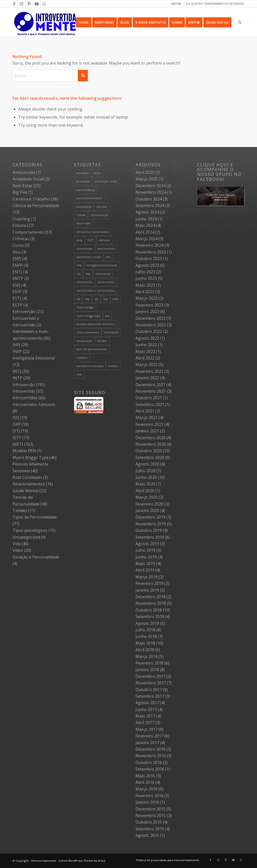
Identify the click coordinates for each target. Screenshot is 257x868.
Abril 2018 (145, 650)
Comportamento (28, 232)
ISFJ (16, 418)
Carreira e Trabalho (31, 199)
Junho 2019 (146, 557)
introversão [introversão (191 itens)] (103, 274)
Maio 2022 (145, 351)
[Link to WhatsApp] (44, 4)
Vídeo (18, 550)
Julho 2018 (145, 630)
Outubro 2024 (149, 199)
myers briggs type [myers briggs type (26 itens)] (88, 316)
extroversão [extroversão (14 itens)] (84, 249)
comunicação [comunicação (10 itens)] (99, 215)
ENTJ (17, 272)
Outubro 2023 (149, 259)
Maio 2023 (145, 285)
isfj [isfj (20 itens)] (78, 299)
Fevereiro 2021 (149, 424)
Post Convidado (27, 477)
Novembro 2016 (151, 756)
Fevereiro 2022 (149, 371)
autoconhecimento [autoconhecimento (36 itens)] (89, 198)
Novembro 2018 (151, 603)
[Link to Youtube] (37, 4)
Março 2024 (147, 239)
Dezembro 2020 (150, 438)
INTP (17, 378)
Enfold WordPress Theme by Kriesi (82, 861)
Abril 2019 (145, 570)
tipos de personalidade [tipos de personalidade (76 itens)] (92, 349)
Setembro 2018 (150, 617)
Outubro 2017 (149, 690)
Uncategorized (26, 537)
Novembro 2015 (151, 815)
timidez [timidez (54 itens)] (102, 341)
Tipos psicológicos (30, 530)
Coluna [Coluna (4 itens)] (81, 215)
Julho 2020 (145, 471)
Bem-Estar (22, 186)
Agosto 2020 (147, 464)
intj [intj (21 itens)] (78, 274)
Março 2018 (147, 656)
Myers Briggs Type (30, 457)
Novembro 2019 (151, 524)
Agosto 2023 (147, 265)
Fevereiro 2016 (149, 796)
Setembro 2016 (150, 769)
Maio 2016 (145, 776)
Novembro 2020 (151, 444)
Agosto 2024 (147, 212)
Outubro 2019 (149, 530)
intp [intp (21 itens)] (88, 274)
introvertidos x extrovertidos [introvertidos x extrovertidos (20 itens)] (96, 291)
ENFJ (17, 259)
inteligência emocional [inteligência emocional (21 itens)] (102, 265)
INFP (17, 351)
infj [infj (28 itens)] (108, 257)
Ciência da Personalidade (36, 206)
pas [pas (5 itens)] (107, 316)
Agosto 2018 (147, 623)
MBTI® (176, 4)
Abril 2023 (145, 292)
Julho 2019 (145, 550)
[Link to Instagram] (21, 4)
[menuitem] (176, 4)
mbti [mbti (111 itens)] (116, 299)
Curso (18, 245)
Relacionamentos (29, 484)
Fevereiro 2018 (149, 663)
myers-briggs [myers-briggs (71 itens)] (85, 307)
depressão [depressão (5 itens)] (83, 223)
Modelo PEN (24, 451)
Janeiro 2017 (147, 743)
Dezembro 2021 (150, 385)
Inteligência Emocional (34, 358)
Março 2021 (147, 418)
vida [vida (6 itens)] (79, 374)
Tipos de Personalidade (35, 517)
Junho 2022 (146, 345)
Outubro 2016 (149, 762)
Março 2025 (147, 179)
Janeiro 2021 (147, 431)
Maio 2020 (145, 484)
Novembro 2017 (151, 683)
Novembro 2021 (151, 391)
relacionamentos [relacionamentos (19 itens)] (88, 332)
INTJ (17, 371)
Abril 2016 (145, 782)
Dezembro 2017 (150, 676)
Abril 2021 (145, 411)
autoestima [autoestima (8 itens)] (84, 207)
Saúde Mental (25, 491)
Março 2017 (147, 729)
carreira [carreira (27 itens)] (102, 207)
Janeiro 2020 (147, 510)
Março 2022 (147, 365)
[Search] (240, 22)
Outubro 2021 (149, 398)
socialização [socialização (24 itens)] (84, 341)
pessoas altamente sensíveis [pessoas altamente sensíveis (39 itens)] (95, 324)
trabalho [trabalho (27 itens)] (82, 358)
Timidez (20, 510)
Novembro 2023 (151, 252)
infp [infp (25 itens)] (79, 265)
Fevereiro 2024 (149, 245)
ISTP (17, 438)
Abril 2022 (145, 358)
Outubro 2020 (149, 451)
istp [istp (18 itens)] (105, 299)
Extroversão (24, 312)
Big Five (20, 192)
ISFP (17, 424)
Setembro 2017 (150, 696)
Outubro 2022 (149, 331)
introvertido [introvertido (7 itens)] (84, 282)
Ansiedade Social (28, 179)
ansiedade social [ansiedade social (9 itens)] (106, 181)
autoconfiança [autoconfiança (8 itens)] (86, 190)
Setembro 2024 (150, 206)
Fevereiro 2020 (149, 504)
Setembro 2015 (150, 829)
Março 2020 (147, 497)
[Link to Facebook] (14, 4)
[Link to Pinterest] (29, 4)
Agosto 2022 (147, 338)
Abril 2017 (145, 723)
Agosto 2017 (147, 703)
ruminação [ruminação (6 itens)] (111, 332)
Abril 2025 (145, 172)
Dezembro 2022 (150, 318)
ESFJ (16, 285)
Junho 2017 (146, 709)
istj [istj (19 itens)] (96, 299)
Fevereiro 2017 (149, 736)
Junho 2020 (146, 477)
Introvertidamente (44, 861)
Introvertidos (25, 398)
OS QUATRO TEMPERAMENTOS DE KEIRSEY (215, 4)
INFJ (16, 345)
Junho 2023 (146, 278)
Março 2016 (147, 789)
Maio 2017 (145, 716)
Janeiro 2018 (147, 670)
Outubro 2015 (149, 822)
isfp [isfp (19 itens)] (87, 299)
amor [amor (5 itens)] (98, 173)
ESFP (17, 292)
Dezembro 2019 (150, 517)
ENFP (18, 265)
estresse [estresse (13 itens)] (104, 240)
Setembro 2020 (150, 457)
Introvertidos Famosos (34, 404)
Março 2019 (147, 577)
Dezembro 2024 (150, 186)
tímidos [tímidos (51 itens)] (113, 366)
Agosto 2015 (147, 835)
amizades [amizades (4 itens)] (83, 173)
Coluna (19, 225)
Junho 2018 (146, 636)
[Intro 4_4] (45, 22)
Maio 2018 (145, 643)
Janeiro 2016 (147, 802)
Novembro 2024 (151, 192)
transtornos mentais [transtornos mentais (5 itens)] (90, 366)
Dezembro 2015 (150, 809)
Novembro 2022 (151, 325)
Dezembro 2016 (150, 749)
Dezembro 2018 (150, 597)
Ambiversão (24, 172)
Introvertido (24, 391)
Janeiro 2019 (147, 590)
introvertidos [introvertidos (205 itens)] (106, 282)
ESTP (17, 305)
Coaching (21, 219)
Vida (17, 544)
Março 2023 (147, 298)
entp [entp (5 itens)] (79, 240)
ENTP (18, 278)
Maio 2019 (145, 564)
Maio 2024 (145, 225)
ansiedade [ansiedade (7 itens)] (83, 181)
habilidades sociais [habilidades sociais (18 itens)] (89, 257)
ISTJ (16, 431)
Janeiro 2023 (147, 312)
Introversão (24, 385)
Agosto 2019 (147, 544)
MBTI (18, 444)
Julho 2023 (145, 272)
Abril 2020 (145, 491)
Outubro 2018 (149, 610)
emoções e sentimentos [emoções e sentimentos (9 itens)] (93, 232)
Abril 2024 (145, 232)
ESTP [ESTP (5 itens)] (91, 240)
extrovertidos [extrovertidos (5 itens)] (107, 249)
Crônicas (21, 239)
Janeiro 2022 (147, 378)
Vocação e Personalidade (36, 557)
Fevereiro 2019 (149, 583)
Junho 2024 (146, 219)
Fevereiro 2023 (149, 305)
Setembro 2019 (150, 537)
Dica (17, 252)
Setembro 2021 (150, 404)
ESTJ (17, 298)
